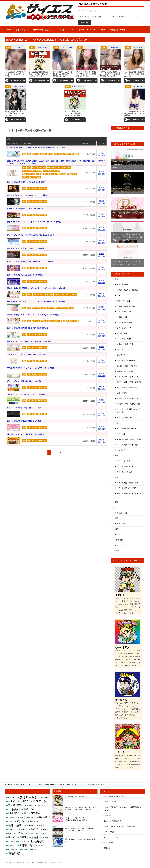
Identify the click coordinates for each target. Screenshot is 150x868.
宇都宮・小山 (122, 513)
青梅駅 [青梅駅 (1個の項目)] (34, 849)
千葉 (24, 154)
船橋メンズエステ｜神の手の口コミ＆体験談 (24, 421)
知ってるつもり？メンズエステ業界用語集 (119, 826)
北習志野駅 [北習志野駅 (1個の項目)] (40, 805)
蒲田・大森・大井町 (124, 339)
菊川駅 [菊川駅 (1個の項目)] (46, 837)
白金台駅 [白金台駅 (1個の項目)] (31, 833)
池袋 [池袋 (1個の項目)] (9, 833)
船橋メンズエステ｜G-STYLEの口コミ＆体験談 (25, 209)
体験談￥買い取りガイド (44, 30)
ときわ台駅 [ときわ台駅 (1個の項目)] (11, 797)
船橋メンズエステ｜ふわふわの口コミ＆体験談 (25, 275)
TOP (9, 30)
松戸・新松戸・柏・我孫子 (52, 174)
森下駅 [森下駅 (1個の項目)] (45, 829)
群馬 (116, 518)
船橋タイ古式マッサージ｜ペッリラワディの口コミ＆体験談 (30, 262)
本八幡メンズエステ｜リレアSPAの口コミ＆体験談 (27, 355)
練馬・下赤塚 (122, 393)
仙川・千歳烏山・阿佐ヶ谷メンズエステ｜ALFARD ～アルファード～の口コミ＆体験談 (127, 164)
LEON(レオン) (90, 47)
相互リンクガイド (78, 87)
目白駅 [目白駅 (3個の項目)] (12, 837)
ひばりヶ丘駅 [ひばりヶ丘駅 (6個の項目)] (29, 797)
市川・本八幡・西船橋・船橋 (64, 154)
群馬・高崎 (121, 524)
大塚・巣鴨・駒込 (124, 301)
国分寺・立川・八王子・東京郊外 (129, 382)
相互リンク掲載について (113, 821)
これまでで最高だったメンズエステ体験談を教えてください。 (123, 809)
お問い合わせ (109, 843)
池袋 (77, 154)
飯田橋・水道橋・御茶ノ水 (127, 366)
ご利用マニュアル (66, 30)
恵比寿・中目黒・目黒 (125, 344)
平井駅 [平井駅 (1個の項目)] (10, 821)
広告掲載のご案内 (42, 47)
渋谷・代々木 (122, 350)
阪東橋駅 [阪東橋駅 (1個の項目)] (25, 849)
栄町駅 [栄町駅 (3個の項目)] (34, 829)
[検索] (128, 135)
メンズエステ (120, 545)
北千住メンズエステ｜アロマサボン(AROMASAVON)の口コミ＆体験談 (76, 819)
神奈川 (30, 295)
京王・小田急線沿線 (124, 418)
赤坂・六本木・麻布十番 (126, 360)
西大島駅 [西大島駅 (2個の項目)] (22, 841)
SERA (18, 47)
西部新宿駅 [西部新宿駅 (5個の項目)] (26, 845)
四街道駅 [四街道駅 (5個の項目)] (14, 813)
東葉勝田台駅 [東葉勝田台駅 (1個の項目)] (12, 829)
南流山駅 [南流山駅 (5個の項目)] (29, 809)
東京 (34, 154)
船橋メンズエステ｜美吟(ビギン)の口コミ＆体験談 (26, 182)
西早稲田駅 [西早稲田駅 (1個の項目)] (11, 845)
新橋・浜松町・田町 (124, 328)
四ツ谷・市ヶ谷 (123, 355)
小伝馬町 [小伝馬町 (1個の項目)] (31, 817)
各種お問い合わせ (118, 30)
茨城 (116, 502)
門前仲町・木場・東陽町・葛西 (63, 308)
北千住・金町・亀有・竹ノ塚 (128, 398)
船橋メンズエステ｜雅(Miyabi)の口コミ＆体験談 (26, 248)
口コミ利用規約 (109, 832)
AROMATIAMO (138, 87)
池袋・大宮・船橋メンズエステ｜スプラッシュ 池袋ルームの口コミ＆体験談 (36, 148)
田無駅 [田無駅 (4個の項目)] (19, 833)
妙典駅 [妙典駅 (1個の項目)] (22, 817)
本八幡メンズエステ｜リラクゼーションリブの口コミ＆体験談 (31, 368)
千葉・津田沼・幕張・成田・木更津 (59, 168)
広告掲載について (110, 815)
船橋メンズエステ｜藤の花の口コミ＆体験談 (24, 381)
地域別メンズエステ (87, 30)
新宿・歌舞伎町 (123, 285)
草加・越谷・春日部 (124, 472)
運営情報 (107, 848)
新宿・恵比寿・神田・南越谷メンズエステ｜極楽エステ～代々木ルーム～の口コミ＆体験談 (80, 808)
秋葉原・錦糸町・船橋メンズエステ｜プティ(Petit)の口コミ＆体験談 (33, 315)
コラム (103, 30)
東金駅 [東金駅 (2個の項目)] (23, 829)
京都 (119, 535)
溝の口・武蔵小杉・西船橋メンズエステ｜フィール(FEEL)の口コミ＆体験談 (36, 288)
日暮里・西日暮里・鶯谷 (126, 306)
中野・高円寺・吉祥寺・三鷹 (128, 377)
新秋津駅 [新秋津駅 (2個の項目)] (30, 825)
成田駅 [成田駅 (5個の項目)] (21, 821)
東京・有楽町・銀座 (124, 322)
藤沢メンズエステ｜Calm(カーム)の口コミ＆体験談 (80, 840)
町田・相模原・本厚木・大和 (128, 445)
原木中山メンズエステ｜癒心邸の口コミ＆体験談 (26, 434)
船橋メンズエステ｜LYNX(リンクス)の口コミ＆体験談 (28, 328)
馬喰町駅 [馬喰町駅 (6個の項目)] (14, 853)
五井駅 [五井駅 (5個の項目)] (24, 801)
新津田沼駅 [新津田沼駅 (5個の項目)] (15, 825)
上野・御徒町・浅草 (124, 312)
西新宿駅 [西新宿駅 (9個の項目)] (37, 841)
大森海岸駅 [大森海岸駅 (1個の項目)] (11, 817)
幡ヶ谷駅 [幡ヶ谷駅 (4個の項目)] (43, 817)
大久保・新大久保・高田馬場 (32, 171)
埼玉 (29, 154)
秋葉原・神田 (72, 174)
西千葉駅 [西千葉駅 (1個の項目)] (11, 841)
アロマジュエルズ (66, 47)
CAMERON (114, 47)
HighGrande (138, 47)
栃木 (116, 507)
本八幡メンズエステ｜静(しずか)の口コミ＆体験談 (26, 394)
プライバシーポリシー (112, 837)
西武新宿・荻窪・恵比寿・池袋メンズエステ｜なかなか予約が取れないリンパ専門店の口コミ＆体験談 (127, 237)
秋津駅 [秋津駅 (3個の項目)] (23, 837)
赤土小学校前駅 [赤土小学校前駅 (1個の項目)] (13, 849)
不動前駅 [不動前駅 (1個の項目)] (45, 797)
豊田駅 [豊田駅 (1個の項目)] (40, 845)
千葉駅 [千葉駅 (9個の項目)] (13, 809)
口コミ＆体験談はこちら (15, 81)
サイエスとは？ (22, 30)
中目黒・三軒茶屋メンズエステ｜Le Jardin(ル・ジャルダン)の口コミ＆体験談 (80, 830)
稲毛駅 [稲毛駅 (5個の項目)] (35, 837)
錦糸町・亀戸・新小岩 (71, 321)
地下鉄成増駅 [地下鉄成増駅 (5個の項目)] (32, 813)
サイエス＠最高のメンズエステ (75, 797)
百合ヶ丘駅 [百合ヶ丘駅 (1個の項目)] (41, 833)
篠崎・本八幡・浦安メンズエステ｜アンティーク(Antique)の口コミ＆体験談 (36, 301)
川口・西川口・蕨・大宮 (45, 154)
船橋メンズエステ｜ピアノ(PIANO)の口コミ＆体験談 (27, 195)
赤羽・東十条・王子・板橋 (32, 177)
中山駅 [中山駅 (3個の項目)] (12, 801)
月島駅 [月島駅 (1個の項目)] (40, 825)
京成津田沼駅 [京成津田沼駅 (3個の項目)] (15, 805)
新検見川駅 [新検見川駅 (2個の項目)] (34, 821)
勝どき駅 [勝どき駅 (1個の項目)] (29, 805)
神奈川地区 (121, 450)
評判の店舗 (119, 540)
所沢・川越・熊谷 (124, 461)
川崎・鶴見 (121, 434)
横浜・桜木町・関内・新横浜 (128, 428)
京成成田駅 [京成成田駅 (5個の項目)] (40, 801)
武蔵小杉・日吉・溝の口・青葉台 (65, 295)
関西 (116, 529)
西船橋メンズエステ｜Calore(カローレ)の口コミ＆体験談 (29, 341)
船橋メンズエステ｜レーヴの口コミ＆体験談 (24, 408)
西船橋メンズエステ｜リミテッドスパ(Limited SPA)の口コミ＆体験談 (34, 222)
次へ (60, 452)
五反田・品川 (41, 168)
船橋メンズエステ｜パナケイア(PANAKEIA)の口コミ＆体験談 (31, 235)
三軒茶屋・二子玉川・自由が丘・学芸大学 (129, 411)
